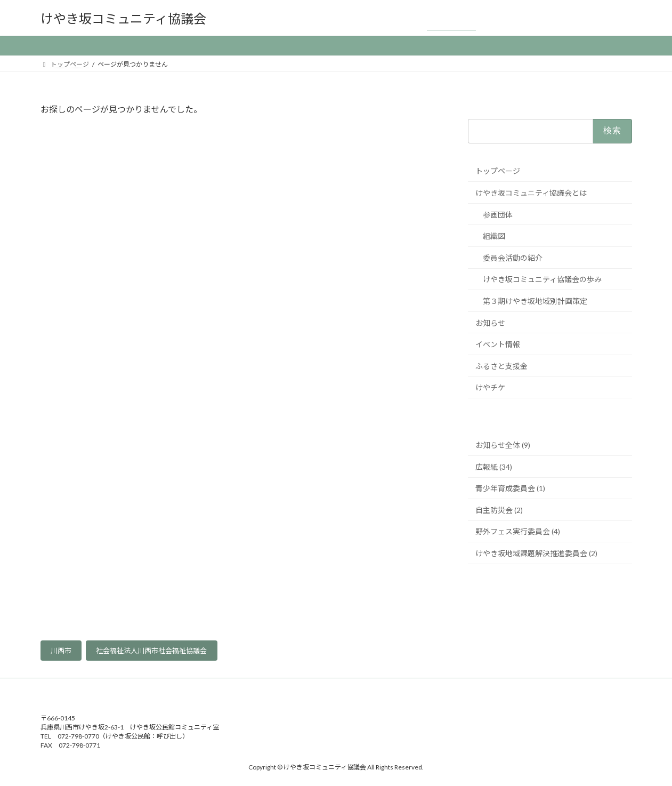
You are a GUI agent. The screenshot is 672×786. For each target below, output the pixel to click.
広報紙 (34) (494, 467)
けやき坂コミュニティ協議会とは (531, 193)
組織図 (494, 236)
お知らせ (490, 323)
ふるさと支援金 (501, 366)
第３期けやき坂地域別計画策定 (535, 301)
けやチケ (490, 388)
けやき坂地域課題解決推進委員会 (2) (536, 553)
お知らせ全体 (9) (503, 445)
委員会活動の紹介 (513, 258)
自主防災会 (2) (499, 510)
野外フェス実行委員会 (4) (518, 532)
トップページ (498, 171)
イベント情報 (498, 344)
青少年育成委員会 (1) (510, 488)
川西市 (61, 651)
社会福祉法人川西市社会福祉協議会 (151, 651)
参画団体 (498, 215)
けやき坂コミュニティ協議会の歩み (542, 280)
